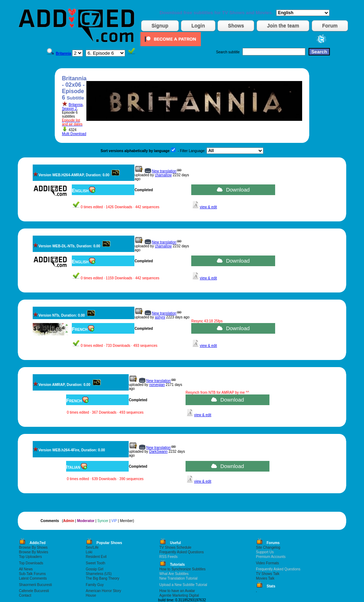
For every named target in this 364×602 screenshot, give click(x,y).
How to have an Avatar (177, 591)
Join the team (283, 26)
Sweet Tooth (95, 563)
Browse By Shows (33, 547)
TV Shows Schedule (175, 547)
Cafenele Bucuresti (34, 591)
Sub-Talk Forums (32, 574)
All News (26, 569)
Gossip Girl (94, 569)
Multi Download (74, 134)
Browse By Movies (33, 552)
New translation (164, 171)
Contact (25, 595)
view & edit (208, 207)
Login (198, 26)
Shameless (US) (99, 574)
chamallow (163, 175)
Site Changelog (268, 547)
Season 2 (69, 109)
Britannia (76, 105)
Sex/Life (92, 547)
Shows (236, 26)
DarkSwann (159, 451)
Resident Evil (96, 557)
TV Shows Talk (268, 574)
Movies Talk (265, 578)
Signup (160, 26)
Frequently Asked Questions (181, 552)
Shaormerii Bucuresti (35, 585)
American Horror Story (103, 591)
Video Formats (267, 563)
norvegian (157, 385)
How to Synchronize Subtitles (182, 569)
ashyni (160, 317)
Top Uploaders (30, 557)
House (91, 595)
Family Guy (95, 585)
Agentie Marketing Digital (179, 595)
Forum (330, 26)
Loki (89, 552)
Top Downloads (31, 563)
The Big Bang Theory (102, 578)
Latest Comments (33, 578)
